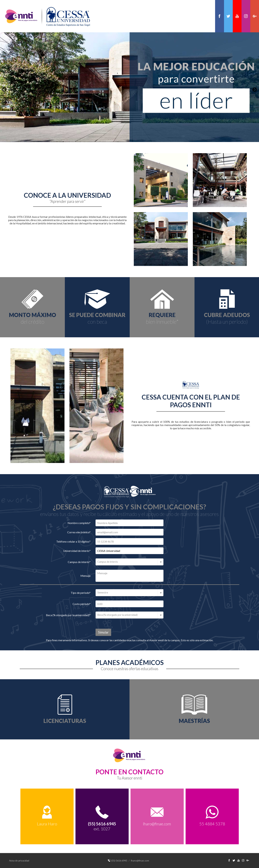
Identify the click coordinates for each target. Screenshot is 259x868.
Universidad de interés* (77, 551)
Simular (103, 632)
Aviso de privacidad (19, 861)
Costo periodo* (82, 604)
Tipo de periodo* (81, 593)
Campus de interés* (79, 562)
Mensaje (86, 576)
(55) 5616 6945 (119, 861)
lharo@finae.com (157, 824)
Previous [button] (4, 90)
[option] (129, 88)
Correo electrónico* (79, 532)
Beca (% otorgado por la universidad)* (68, 615)
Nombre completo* (79, 523)
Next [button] (255, 90)
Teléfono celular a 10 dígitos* (73, 542)
